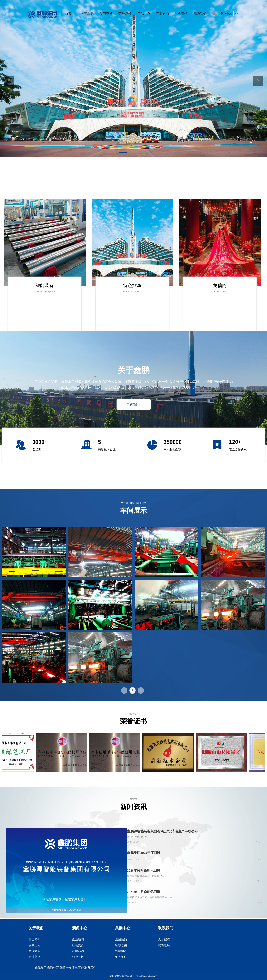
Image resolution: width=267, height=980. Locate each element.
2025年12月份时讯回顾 (144, 892)
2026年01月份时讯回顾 (144, 870)
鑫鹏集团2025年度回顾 (144, 853)
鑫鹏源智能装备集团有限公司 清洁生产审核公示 (162, 831)
